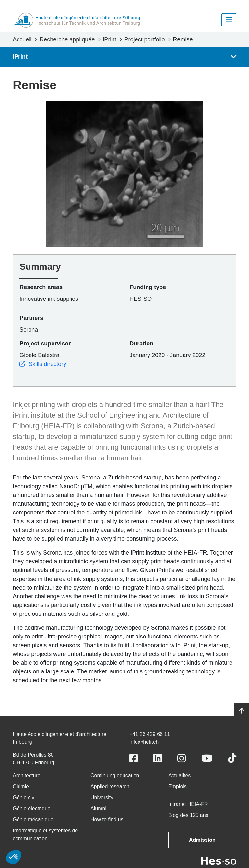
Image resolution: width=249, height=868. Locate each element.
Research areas (41, 287)
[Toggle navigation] (229, 20)
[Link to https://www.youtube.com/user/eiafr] (207, 758)
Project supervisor (45, 344)
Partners (31, 318)
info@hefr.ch (144, 742)
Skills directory (43, 364)
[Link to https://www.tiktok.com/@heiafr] (232, 758)
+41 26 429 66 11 (150, 734)
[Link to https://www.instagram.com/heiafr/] (182, 758)
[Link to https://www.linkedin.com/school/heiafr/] (158, 758)
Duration (141, 344)
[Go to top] (242, 711)
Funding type (148, 287)
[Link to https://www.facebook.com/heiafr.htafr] (134, 758)
